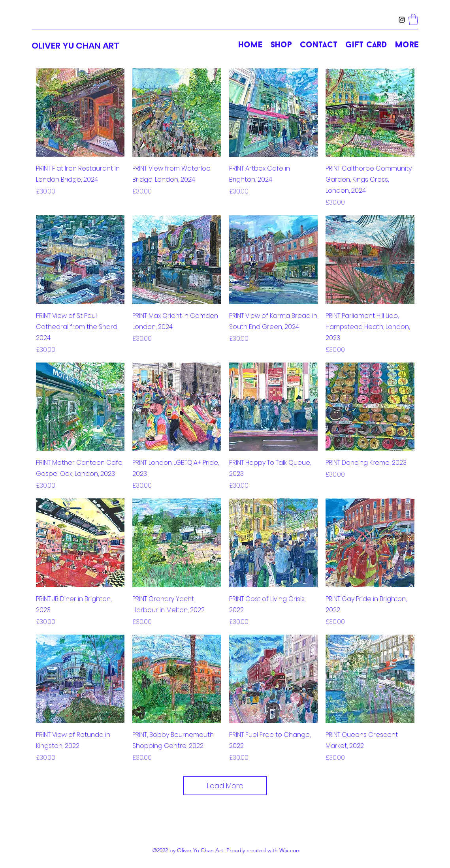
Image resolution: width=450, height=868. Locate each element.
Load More (225, 786)
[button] (413, 20)
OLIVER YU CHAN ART (75, 46)
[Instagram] (402, 20)
